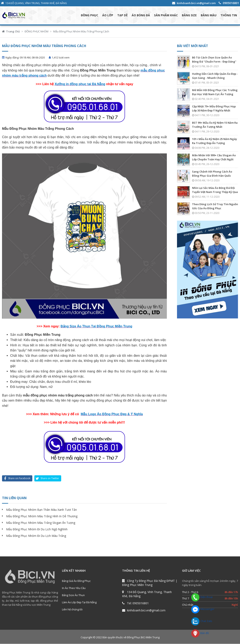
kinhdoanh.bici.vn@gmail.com (196, 3)
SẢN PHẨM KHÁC (166, 15)
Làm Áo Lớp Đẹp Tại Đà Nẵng (79, 602)
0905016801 (231, 3)
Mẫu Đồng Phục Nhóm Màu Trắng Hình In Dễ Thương (42, 516)
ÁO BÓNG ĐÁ (141, 15)
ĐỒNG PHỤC (90, 15)
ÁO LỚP (108, 15)
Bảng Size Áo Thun (73, 595)
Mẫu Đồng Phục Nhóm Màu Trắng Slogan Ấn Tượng (41, 523)
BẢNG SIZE (189, 15)
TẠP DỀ (122, 15)
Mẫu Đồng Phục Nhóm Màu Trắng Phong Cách (81, 32)
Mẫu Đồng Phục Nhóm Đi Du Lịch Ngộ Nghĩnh (37, 529)
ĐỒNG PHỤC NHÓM (36, 32)
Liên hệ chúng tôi (72, 610)
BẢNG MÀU (209, 15)
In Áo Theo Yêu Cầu (74, 588)
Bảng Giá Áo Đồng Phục (76, 581)
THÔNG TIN (229, 15)
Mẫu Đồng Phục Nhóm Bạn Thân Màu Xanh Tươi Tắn (41, 510)
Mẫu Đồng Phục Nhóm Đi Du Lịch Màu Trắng (36, 536)
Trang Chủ (13, 32)
